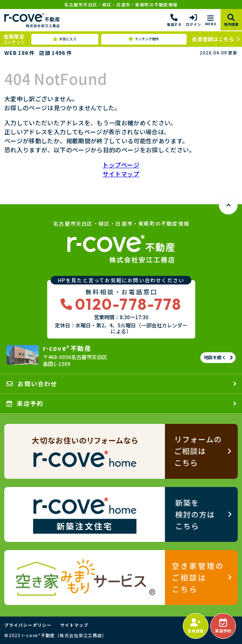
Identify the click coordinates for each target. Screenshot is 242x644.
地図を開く (215, 357)
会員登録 (195, 626)
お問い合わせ (32, 384)
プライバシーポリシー (28, 625)
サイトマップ (121, 174)
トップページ (121, 165)
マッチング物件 (144, 39)
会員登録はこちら (213, 39)
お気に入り (65, 39)
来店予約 (223, 626)
